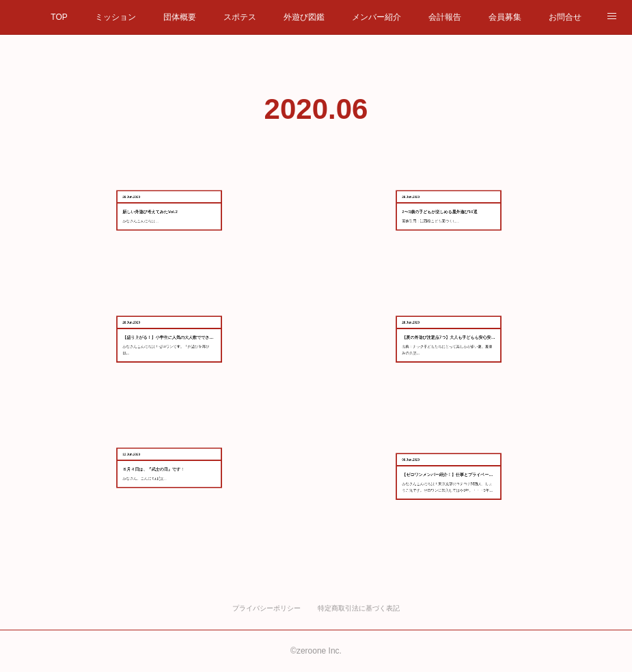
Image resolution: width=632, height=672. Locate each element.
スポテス (240, 17)
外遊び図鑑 (304, 17)
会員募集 (505, 17)
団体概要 (180, 17)
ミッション (115, 17)
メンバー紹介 (376, 17)
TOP (59, 17)
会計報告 (445, 17)
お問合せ (565, 17)
